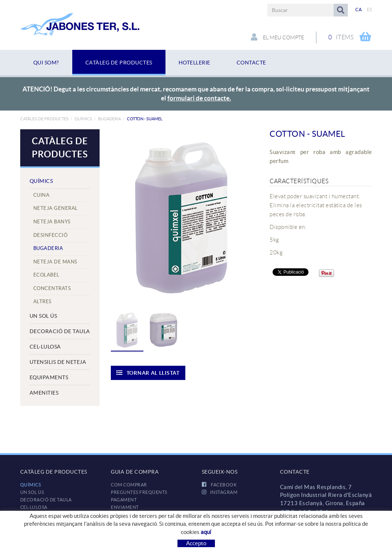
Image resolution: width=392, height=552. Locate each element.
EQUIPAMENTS (49, 377)
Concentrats (52, 288)
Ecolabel (46, 275)
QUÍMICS (83, 119)
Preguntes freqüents (139, 492)
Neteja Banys (52, 222)
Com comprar (129, 485)
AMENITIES (44, 393)
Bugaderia (110, 119)
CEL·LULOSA (45, 347)
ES (370, 10)
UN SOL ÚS (43, 316)
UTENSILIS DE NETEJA (58, 362)
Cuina (42, 195)
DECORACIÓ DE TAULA (60, 331)
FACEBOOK (219, 485)
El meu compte (277, 37)
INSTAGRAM (220, 492)
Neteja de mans (55, 262)
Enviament (125, 507)
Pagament (124, 500)
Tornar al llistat (148, 373)
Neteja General (56, 208)
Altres (42, 301)
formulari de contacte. (199, 98)
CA (358, 10)
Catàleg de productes (44, 119)
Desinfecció (51, 235)
